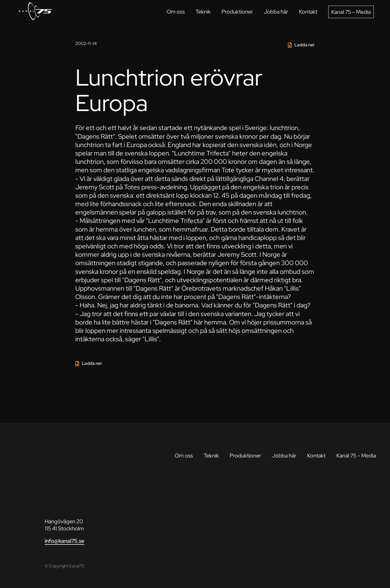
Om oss (176, 12)
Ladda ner (305, 45)
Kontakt (308, 12)
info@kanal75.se (64, 541)
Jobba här (276, 12)
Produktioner (237, 12)
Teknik (203, 12)
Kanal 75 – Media (351, 12)
